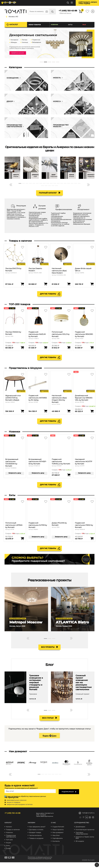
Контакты (56, 847)
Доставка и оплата (36, 835)
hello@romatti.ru (87, 819)
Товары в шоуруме (36, 844)
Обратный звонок (68, 15)
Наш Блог (56, 841)
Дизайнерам (80, 832)
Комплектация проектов (85, 835)
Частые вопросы (35, 841)
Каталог (15, 26)
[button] (41, 63)
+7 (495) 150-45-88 (65, 12)
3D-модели (80, 847)
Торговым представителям (82, 839)
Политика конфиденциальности (42, 863)
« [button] (11, 186)
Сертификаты (58, 844)
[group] (12, 169)
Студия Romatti (58, 832)
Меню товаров (35, 26)
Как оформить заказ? (37, 832)
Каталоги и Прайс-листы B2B (85, 843)
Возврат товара (35, 838)
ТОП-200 (9, 846)
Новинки (55, 26)
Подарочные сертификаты (11, 842)
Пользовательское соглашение (41, 864)
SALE (84, 26)
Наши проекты (58, 835)
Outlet (8, 854)
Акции (8, 848)
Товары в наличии (13, 835)
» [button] (88, 186)
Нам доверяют (58, 838)
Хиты (71, 26)
